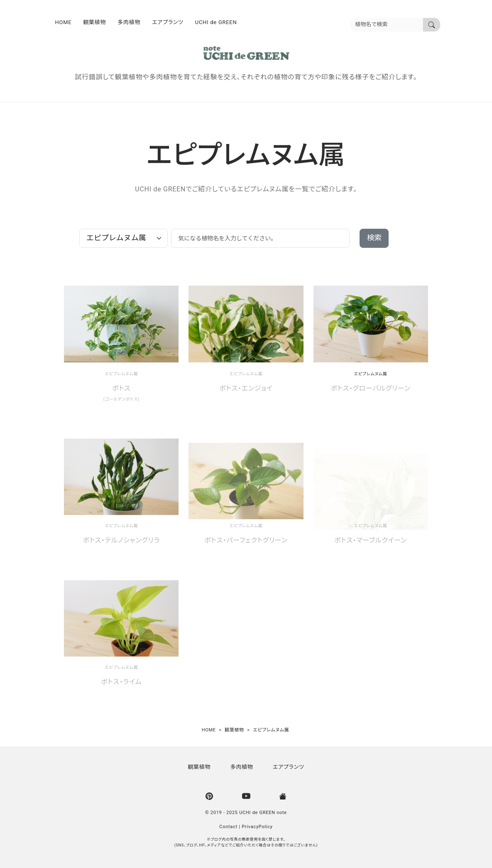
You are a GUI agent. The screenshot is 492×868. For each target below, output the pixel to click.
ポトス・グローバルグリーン (371, 389)
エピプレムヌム (119, 374)
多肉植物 (129, 22)
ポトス (121, 389)
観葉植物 (94, 22)
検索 (374, 238)
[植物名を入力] (387, 25)
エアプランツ (168, 22)
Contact (228, 827)
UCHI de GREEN (216, 22)
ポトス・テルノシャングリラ (121, 540)
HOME (64, 22)
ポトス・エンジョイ (246, 389)
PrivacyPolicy (257, 827)
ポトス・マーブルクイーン (371, 540)
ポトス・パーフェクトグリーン (246, 540)
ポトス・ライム (121, 682)
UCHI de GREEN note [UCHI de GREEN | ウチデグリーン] (263, 813)
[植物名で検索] (432, 25)
